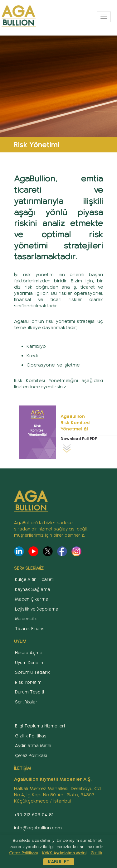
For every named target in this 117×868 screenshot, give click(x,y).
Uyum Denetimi (30, 663)
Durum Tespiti (29, 692)
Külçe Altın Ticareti (34, 580)
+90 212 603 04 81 (34, 815)
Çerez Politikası (31, 756)
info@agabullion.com (38, 828)
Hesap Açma (29, 653)
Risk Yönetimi (29, 682)
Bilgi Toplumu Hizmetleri (40, 726)
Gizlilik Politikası (31, 736)
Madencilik (26, 619)
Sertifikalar (26, 702)
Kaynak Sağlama (33, 590)
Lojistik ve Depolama (37, 609)
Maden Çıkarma (32, 599)
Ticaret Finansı (30, 629)
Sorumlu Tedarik (32, 672)
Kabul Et (59, 862)
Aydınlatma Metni (33, 746)
